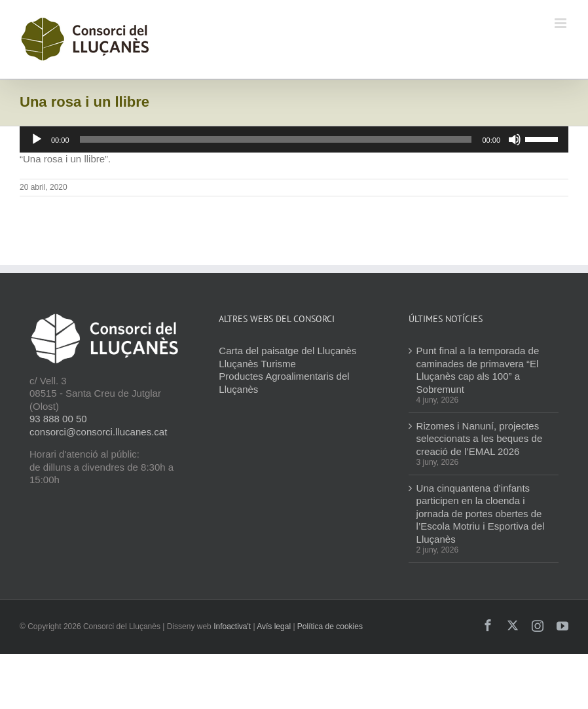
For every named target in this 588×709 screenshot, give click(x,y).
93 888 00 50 (58, 419)
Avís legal (274, 627)
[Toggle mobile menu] (561, 23)
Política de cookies (330, 627)
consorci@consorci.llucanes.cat (98, 432)
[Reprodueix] (37, 139)
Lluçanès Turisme (257, 364)
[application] (294, 139)
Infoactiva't (232, 627)
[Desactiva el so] (515, 139)
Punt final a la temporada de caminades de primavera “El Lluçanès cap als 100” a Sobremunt (478, 370)
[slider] (276, 139)
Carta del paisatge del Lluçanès (287, 351)
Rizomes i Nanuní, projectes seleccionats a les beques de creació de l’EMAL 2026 (480, 439)
